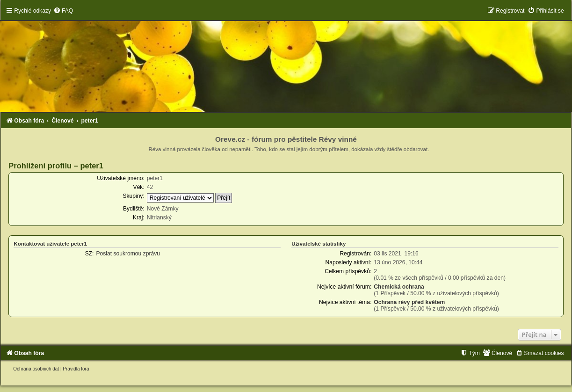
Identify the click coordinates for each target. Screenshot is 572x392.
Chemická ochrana (399, 287)
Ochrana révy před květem (409, 302)
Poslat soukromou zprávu (128, 254)
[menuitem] (63, 11)
